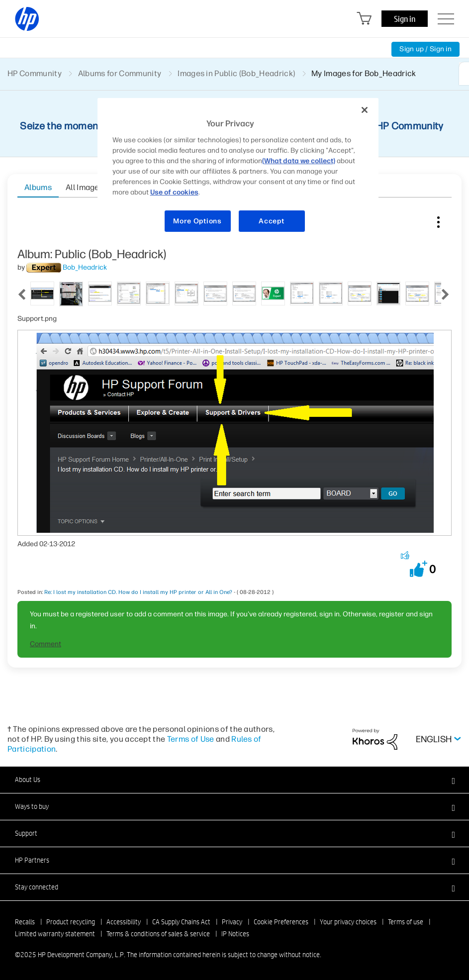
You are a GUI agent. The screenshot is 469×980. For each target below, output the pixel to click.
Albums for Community (120, 73)
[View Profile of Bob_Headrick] (85, 267)
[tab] (42, 293)
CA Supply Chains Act (181, 922)
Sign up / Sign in (425, 49)
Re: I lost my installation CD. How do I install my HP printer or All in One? (138, 592)
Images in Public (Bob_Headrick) (236, 73)
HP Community (35, 73)
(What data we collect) (299, 161)
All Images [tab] (85, 187)
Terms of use (406, 922)
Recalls (25, 922)
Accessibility (124, 922)
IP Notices (235, 934)
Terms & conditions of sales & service (158, 934)
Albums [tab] (38, 187)
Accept (271, 221)
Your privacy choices (348, 922)
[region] (238, 171)
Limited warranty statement (55, 934)
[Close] (365, 110)
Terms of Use (191, 739)
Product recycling (71, 922)
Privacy (232, 922)
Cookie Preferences (281, 922)
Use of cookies (174, 192)
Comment (46, 644)
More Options (197, 221)
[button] (419, 569)
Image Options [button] (438, 220)
